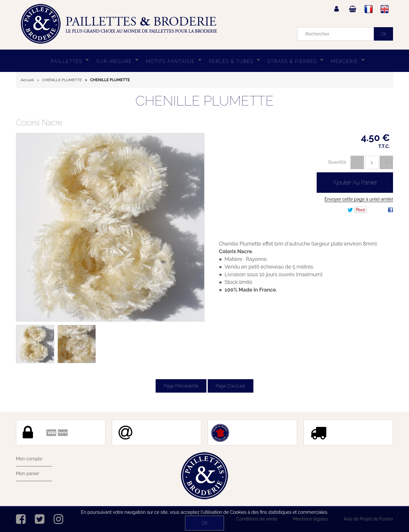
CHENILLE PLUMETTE (205, 101)
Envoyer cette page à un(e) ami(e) (359, 199)
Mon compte (29, 459)
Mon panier (28, 473)
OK (204, 523)
